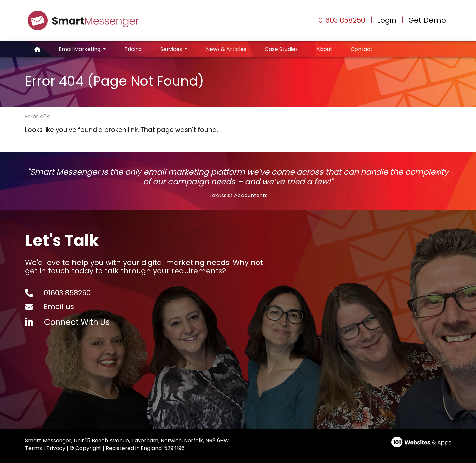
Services (172, 49)
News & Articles (226, 49)
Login (387, 20)
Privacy (56, 448)
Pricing (133, 49)
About (324, 49)
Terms (34, 448)
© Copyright (86, 448)
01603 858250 (342, 20)
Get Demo (427, 20)
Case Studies (281, 49)
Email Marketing (80, 49)
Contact (362, 49)
